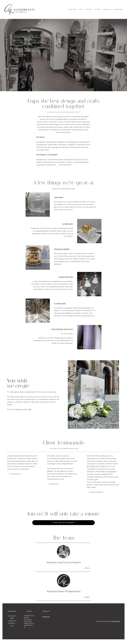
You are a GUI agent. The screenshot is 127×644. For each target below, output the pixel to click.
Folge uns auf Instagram (64, 523)
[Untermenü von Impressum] (34, 626)
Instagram (46, 617)
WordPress (116, 621)
